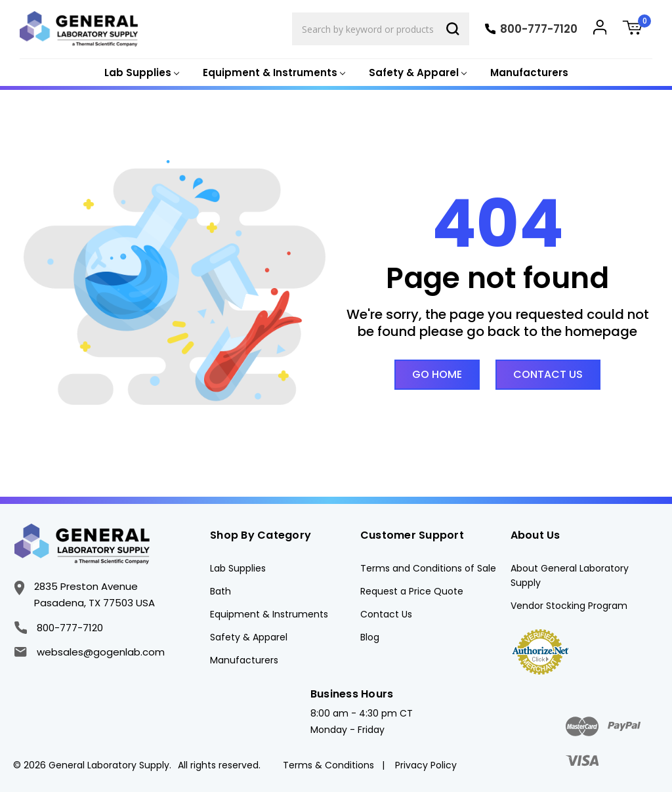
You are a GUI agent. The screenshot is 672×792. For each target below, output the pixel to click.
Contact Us (548, 374)
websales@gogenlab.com (89, 652)
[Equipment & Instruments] (273, 73)
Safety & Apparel (249, 637)
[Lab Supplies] (140, 73)
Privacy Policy (426, 765)
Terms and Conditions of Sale (428, 568)
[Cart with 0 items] (637, 29)
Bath (220, 591)
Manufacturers (529, 73)
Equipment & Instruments (269, 614)
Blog (370, 637)
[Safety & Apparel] (416, 73)
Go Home (437, 374)
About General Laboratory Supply (570, 575)
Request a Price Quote (412, 591)
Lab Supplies (238, 568)
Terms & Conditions (328, 765)
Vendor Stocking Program (569, 606)
